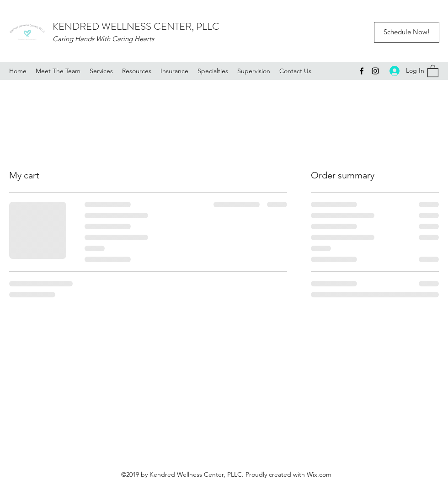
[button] (433, 71)
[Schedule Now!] (407, 32)
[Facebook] (362, 71)
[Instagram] (375, 71)
